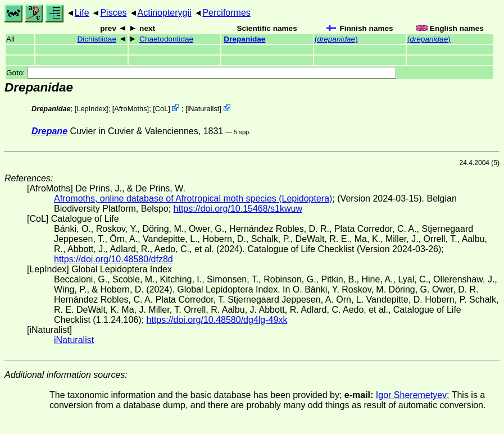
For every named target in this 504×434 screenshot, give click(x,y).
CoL (162, 109)
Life (82, 13)
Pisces (113, 13)
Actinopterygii (165, 13)
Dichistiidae (97, 39)
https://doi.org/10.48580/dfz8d (113, 259)
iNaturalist (203, 109)
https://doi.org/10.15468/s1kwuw (238, 209)
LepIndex (91, 109)
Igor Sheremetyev (411, 395)
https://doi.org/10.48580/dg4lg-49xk (217, 320)
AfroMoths (130, 109)
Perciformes (226, 13)
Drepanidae (244, 39)
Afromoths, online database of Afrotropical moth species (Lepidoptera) (193, 198)
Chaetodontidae (166, 39)
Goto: (201, 73)
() (336, 39)
